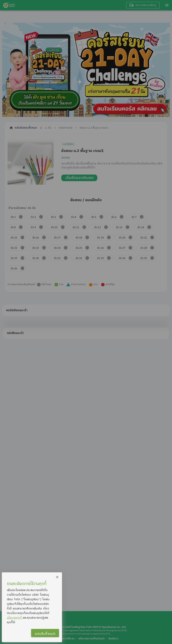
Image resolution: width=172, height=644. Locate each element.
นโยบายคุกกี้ (15, 618)
